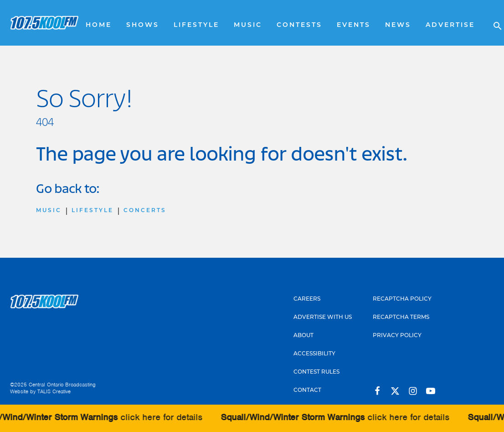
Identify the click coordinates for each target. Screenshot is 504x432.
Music (248, 25)
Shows (143, 25)
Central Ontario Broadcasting (62, 385)
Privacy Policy (397, 336)
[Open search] (493, 23)
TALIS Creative (54, 391)
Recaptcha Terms (401, 317)
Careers (307, 299)
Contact (307, 390)
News (398, 25)
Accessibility (314, 354)
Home (99, 25)
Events (354, 25)
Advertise (450, 25)
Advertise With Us (323, 317)
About (303, 336)
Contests (299, 25)
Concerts (145, 211)
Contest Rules (316, 372)
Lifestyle (196, 25)
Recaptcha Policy (402, 299)
